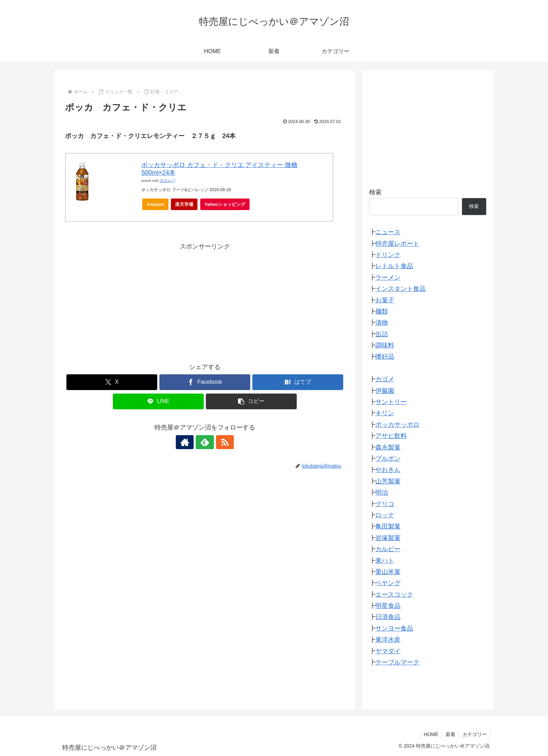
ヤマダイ (388, 651)
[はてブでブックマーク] (298, 382)
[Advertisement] (205, 301)
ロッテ (385, 515)
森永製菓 (388, 447)
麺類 (382, 311)
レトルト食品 (394, 266)
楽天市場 (184, 204)
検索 (375, 192)
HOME (431, 734)
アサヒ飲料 (391, 436)
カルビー (388, 549)
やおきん (388, 470)
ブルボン (388, 459)
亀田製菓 (388, 526)
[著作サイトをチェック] (189, 442)
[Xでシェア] (112, 382)
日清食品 (388, 617)
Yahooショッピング (227, 206)
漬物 (382, 323)
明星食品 (388, 606)
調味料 (385, 345)
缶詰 (382, 334)
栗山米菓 (388, 572)
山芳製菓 (388, 481)
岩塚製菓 (388, 538)
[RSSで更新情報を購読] (221, 442)
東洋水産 (388, 640)
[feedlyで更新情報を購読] (205, 442)
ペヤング (388, 583)
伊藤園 (385, 391)
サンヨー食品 (394, 628)
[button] (251, 401)
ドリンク (388, 255)
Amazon (155, 204)
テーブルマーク (397, 662)
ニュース (388, 232)
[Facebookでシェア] (205, 382)
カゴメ (385, 379)
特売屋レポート (397, 244)
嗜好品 (385, 357)
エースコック (394, 595)
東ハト (385, 561)
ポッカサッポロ (397, 425)
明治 (382, 492)
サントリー (391, 402)
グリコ (385, 504)
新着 (450, 734)
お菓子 (385, 300)
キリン (385, 413)
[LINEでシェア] (158, 401)
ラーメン (388, 278)
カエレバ (167, 181)
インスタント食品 (401, 289)
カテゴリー (475, 734)
